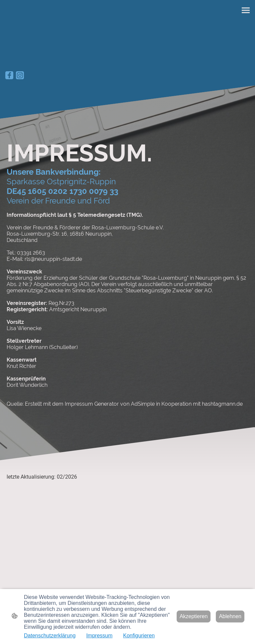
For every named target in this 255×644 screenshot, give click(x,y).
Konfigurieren (139, 636)
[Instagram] (20, 75)
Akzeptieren (194, 616)
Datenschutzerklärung (50, 636)
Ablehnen (230, 616)
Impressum (99, 636)
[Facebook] (9, 75)
